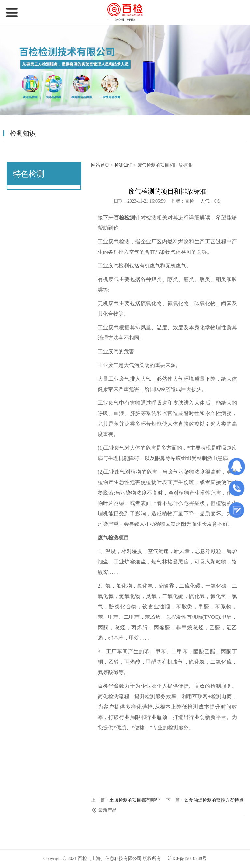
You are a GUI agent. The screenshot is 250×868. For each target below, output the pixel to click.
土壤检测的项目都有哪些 (134, 800)
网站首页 (100, 165)
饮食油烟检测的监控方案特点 (214, 800)
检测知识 (123, 165)
